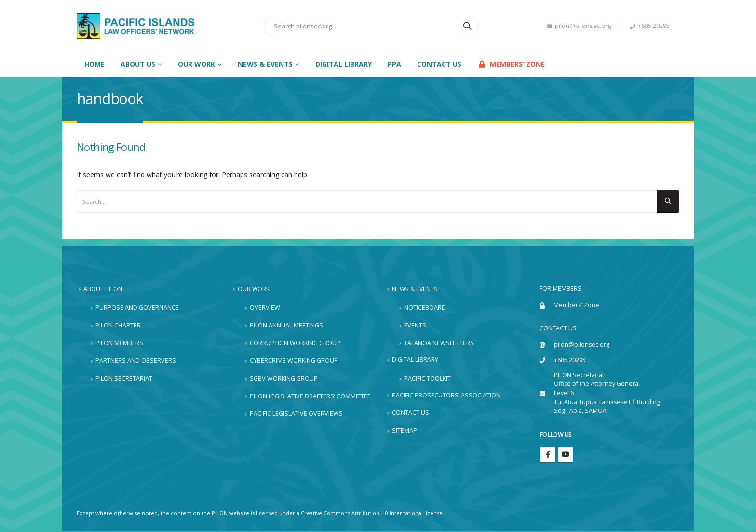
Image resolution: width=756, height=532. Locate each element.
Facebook (548, 455)
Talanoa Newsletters (439, 343)
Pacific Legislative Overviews (296, 414)
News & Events (415, 289)
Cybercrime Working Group (294, 361)
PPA (394, 64)
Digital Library (344, 64)
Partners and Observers (136, 361)
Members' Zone (577, 305)
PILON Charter (118, 325)
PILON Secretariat (124, 378)
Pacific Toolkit (427, 378)
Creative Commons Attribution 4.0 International (363, 514)
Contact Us (439, 64)
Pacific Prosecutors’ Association (446, 395)
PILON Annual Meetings (286, 325)
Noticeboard (425, 308)
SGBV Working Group (284, 378)
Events (415, 325)
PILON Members (119, 343)
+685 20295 (650, 26)
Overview (265, 308)
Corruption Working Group (295, 343)
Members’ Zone (511, 64)
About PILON (103, 289)
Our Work (254, 289)
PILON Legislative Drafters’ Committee (310, 396)
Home (94, 64)
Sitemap (405, 430)
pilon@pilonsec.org (579, 26)
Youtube (566, 455)
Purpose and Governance (137, 308)
